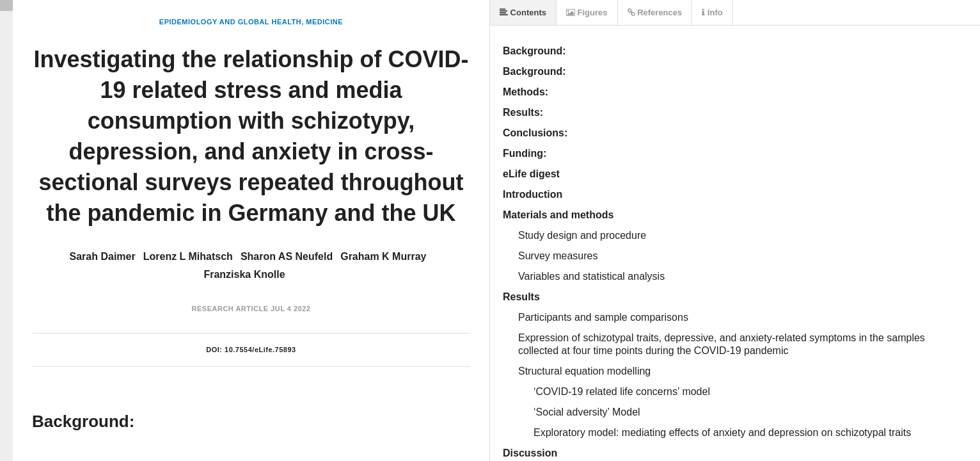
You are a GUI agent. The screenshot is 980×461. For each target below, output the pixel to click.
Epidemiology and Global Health (230, 22)
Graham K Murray (383, 256)
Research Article (230, 309)
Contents (523, 12)
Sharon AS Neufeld (287, 256)
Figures (587, 12)
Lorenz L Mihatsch (188, 256)
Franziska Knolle (244, 274)
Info (712, 12)
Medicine (324, 22)
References (655, 12)
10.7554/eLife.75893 (260, 350)
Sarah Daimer (103, 256)
